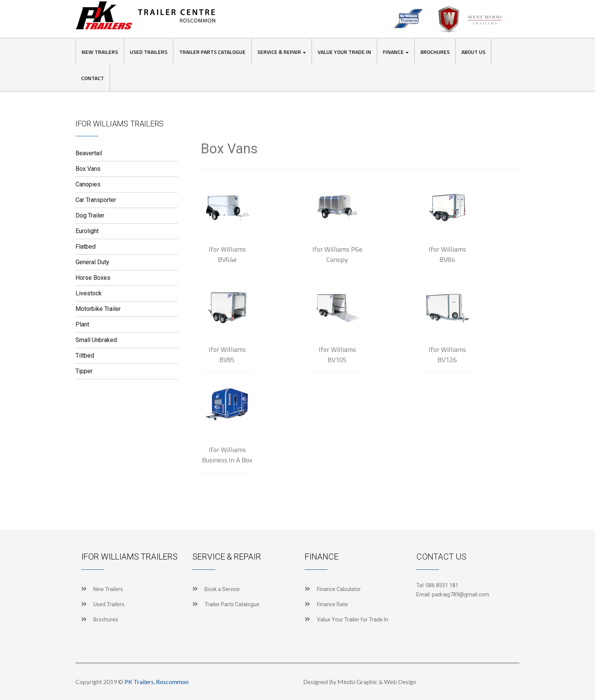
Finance (396, 52)
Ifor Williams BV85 (227, 355)
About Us (473, 52)
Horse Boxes (93, 278)
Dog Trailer (90, 215)
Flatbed (86, 247)
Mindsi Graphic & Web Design (377, 682)
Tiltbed (85, 356)
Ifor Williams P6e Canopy (337, 254)
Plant (82, 324)
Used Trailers (149, 52)
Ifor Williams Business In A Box (227, 455)
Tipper (84, 371)
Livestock (89, 293)
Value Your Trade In (344, 52)
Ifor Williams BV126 (447, 355)
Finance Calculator (339, 589)
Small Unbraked (96, 340)
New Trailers (100, 52)
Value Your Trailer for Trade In (353, 620)
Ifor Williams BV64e (227, 254)
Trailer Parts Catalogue (212, 52)
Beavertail (89, 153)
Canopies (88, 184)
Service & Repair (282, 52)
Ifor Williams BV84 (447, 254)
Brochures (435, 52)
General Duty (92, 262)
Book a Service (222, 589)
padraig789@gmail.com (460, 594)
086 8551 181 (442, 585)
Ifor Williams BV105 (337, 355)
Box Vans (88, 169)
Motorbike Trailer (98, 309)
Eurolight (87, 231)
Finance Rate (332, 604)
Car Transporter (96, 200)
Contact (93, 78)
